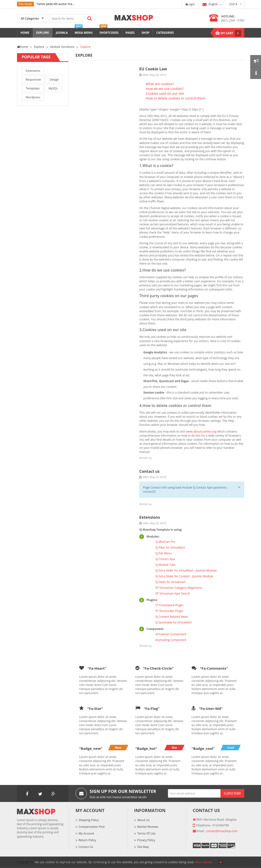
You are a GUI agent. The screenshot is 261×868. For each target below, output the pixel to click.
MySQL (53, 88)
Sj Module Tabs (165, 565)
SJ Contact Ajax (165, 559)
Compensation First (92, 827)
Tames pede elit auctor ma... (55, 4)
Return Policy (87, 840)
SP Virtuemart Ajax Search (173, 593)
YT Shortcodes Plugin (169, 611)
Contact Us (86, 847)
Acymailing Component (171, 640)
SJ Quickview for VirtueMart (173, 622)
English (210, 4)
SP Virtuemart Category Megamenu (179, 588)
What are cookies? (160, 84)
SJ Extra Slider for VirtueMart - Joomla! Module (186, 570)
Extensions (33, 71)
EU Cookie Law (153, 69)
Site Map (143, 847)
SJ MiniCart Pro (165, 542)
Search (90, 18)
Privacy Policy (146, 840)
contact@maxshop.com (222, 831)
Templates (33, 88)
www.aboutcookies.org (201, 431)
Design (54, 80)
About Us (143, 820)
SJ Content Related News (172, 617)
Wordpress (33, 97)
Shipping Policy (89, 820)
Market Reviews (148, 827)
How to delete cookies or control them (175, 98)
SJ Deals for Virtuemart (170, 582)
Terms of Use (146, 833)
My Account (86, 833)
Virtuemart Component (171, 634)
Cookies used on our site (165, 93)
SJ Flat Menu (163, 553)
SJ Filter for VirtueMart (170, 548)
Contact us (149, 471)
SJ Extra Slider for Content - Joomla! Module (184, 576)
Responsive (33, 80)
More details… (204, 862)
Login (190, 4)
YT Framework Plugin (169, 605)
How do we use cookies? (165, 89)
